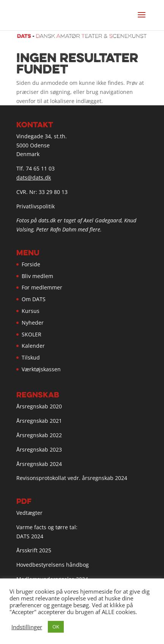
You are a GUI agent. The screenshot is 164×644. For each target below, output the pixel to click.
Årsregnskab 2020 (39, 406)
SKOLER (32, 334)
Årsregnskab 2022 (39, 435)
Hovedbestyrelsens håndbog (53, 565)
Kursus (31, 311)
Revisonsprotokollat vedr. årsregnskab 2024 (72, 478)
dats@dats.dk (34, 177)
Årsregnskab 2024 (39, 464)
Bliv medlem (37, 276)
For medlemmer (42, 287)
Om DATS (34, 299)
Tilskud (31, 357)
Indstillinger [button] (27, 627)
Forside (31, 264)
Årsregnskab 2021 (39, 421)
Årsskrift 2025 (34, 550)
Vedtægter (29, 513)
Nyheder (33, 323)
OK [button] (56, 627)
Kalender (33, 346)
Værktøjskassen (41, 369)
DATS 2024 (30, 536)
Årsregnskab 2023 (39, 449)
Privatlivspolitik (35, 206)
